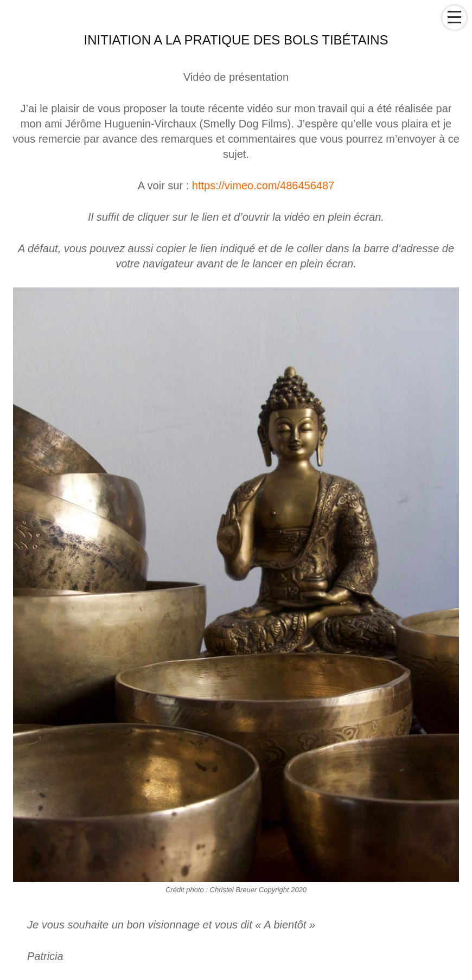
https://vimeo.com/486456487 (263, 185)
